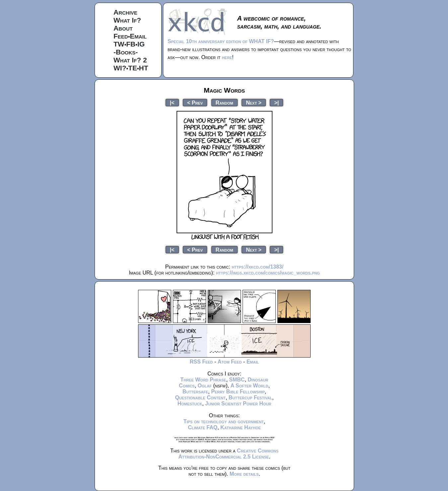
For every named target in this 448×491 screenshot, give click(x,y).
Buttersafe (195, 392)
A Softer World (249, 386)
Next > (254, 102)
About (123, 28)
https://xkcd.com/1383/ (258, 267)
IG (141, 44)
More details (244, 474)
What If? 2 (130, 60)
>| (276, 102)
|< (172, 102)
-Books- (126, 52)
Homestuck (190, 404)
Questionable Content (200, 398)
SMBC (237, 380)
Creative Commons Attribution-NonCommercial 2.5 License (228, 454)
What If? (127, 20)
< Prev (195, 102)
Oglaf (205, 386)
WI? (120, 68)
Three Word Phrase (203, 380)
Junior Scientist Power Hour (238, 404)
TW (119, 44)
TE (133, 68)
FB (131, 44)
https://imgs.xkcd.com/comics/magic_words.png (268, 273)
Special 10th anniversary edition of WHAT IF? (221, 41)
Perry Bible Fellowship (238, 392)
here (227, 57)
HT (144, 68)
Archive (125, 12)
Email (138, 36)
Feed (121, 36)
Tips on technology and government (224, 421)
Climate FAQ (203, 427)
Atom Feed (230, 362)
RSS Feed (201, 362)
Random (224, 102)
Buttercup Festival (250, 398)
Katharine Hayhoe (241, 427)
